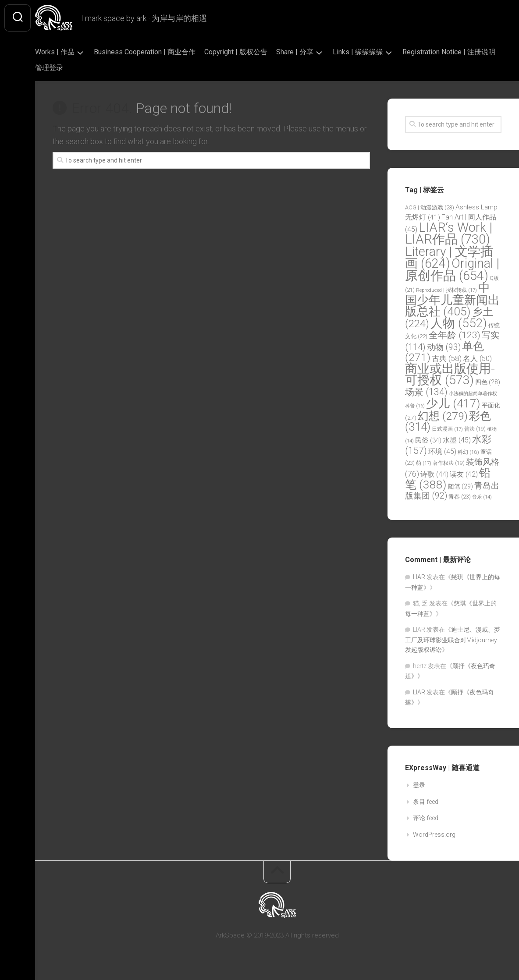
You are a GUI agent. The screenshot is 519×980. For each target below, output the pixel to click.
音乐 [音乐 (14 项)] (482, 497)
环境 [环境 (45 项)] (442, 451)
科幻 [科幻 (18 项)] (468, 452)
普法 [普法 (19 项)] (475, 429)
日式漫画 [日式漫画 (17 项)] (447, 429)
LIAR (419, 577)
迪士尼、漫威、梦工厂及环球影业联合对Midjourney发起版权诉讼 (453, 640)
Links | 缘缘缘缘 (375, 52)
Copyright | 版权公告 (253, 52)
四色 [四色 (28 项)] (488, 382)
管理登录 (168, 68)
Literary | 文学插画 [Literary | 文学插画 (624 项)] (449, 258)
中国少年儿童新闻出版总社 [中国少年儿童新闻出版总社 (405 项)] (452, 299)
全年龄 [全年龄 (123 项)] (455, 335)
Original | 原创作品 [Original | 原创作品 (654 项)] (452, 269)
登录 (419, 785)
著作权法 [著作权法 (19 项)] (449, 463)
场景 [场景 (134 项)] (426, 392)
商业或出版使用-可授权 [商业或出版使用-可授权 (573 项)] (450, 375)
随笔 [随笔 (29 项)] (460, 486)
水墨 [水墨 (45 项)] (457, 440)
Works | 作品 (72, 52)
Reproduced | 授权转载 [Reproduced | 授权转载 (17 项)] (446, 290)
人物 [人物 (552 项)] (459, 323)
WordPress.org (434, 835)
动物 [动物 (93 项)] (444, 347)
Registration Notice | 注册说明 (99, 68)
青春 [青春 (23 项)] (460, 497)
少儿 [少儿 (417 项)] (453, 403)
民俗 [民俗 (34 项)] (428, 440)
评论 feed (426, 818)
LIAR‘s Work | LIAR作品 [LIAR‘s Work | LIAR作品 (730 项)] (449, 234)
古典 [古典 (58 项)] (447, 358)
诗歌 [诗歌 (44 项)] (434, 474)
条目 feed (426, 802)
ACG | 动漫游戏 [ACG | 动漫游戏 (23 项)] (430, 207)
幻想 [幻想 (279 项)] (443, 416)
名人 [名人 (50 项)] (477, 359)
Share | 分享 (312, 52)
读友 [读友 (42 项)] (464, 474)
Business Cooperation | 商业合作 (162, 52)
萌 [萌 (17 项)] (424, 463)
